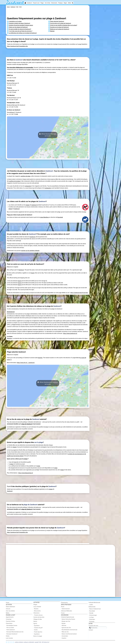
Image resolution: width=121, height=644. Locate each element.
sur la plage (39, 442)
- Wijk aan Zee (65, 632)
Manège (52, 31)
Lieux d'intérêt (37, 607)
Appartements (10, 617)
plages (28, 205)
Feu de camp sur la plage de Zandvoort (61, 23)
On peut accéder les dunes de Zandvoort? (20, 29)
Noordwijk (60, 217)
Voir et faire (47, 3)
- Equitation (37, 634)
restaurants (28, 186)
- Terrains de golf (38, 628)
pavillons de (24, 176)
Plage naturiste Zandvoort (57, 21)
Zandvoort (29, 3)
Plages (42, 3)
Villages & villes (38, 619)
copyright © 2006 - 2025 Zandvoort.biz (42, 642)
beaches (40, 358)
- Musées (36, 609)
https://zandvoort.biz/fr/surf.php (79, 293)
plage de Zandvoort (27, 424)
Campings (9, 619)
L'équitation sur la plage (15, 21)
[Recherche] (73, 3)
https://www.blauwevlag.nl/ (26, 473)
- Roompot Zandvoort (12, 634)
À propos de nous (93, 626)
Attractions (36, 613)
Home (8, 603)
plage (29, 176)
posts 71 (9, 360)
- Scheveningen (93, 615)
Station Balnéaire (10, 607)
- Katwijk (91, 613)
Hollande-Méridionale (94, 603)
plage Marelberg (45, 217)
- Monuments (37, 611)
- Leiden (91, 605)
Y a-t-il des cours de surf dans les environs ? (21, 31)
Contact (91, 630)
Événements (54, 3)
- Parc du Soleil (10, 628)
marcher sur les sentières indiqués (30, 251)
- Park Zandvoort (10, 630)
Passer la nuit (36, 3)
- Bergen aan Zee (66, 621)
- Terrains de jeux (38, 615)
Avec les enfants (10, 611)
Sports (35, 624)
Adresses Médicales (67, 611)
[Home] (25, 3)
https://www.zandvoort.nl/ (70, 333)
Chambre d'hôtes (10, 621)
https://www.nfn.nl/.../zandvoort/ (26, 363)
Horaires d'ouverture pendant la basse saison (21, 25)
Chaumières (9, 623)
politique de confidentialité (29, 642)
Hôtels (8, 636)
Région (65, 3)
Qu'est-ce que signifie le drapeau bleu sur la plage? (64, 25)
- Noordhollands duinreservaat (69, 630)
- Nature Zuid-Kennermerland (69, 634)
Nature (35, 621)
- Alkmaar (64, 626)
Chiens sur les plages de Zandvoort (18, 27)
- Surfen (36, 630)
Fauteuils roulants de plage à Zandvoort (19, 23)
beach (33, 273)
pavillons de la (13, 181)
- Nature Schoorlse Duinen (68, 619)
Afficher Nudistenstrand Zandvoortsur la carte (48, 383)
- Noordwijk (92, 611)
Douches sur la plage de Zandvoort (59, 27)
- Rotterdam (92, 619)
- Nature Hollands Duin (95, 609)
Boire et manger (38, 636)
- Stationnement (65, 609)
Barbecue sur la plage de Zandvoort (60, 29)
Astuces (8, 609)
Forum (63, 613)
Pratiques (60, 3)
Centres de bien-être (39, 617)
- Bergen (63, 623)
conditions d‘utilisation (19, 642)
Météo (70, 3)
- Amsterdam (65, 636)
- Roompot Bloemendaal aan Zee (15, 632)
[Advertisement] (103, 44)
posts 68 (84, 358)
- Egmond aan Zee (66, 628)
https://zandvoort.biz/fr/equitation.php (17, 46)
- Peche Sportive (38, 632)
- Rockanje (92, 621)
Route (63, 607)
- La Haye (91, 617)
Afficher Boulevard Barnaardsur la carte (48, 135)
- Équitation (37, 626)
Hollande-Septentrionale (68, 617)
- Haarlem (64, 638)
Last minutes (9, 638)
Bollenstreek (92, 607)
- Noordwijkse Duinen (12, 626)
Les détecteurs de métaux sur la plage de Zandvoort (23, 33)
